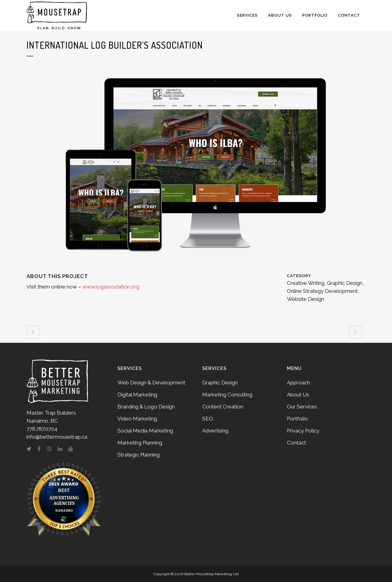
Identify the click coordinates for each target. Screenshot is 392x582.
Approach (298, 383)
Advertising (215, 431)
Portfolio (297, 419)
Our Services (302, 407)
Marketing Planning (140, 443)
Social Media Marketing (145, 431)
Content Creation (223, 407)
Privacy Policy (303, 431)
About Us (298, 395)
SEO (208, 419)
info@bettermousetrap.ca (57, 437)
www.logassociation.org (111, 287)
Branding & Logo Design (146, 407)
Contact (296, 443)
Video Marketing (137, 419)
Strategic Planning (139, 455)
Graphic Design (220, 383)
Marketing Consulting (227, 395)
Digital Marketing (137, 395)
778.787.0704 (42, 429)
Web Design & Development (151, 383)
